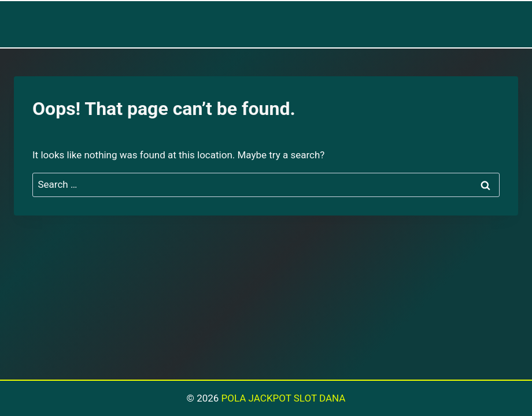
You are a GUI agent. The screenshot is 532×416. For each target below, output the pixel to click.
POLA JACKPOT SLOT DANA (284, 398)
